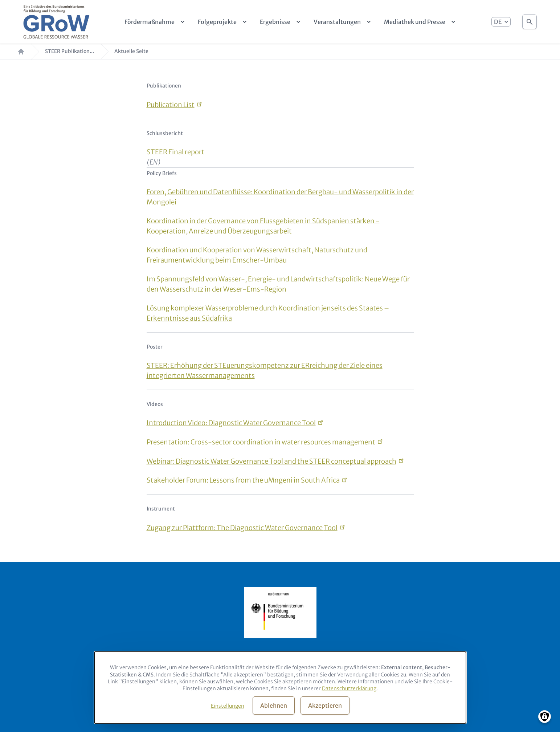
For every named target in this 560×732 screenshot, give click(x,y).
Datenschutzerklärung (349, 688)
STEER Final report (175, 152)
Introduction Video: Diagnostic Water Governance (231, 423)
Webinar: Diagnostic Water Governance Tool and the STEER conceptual (271, 461)
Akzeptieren (325, 705)
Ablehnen (274, 705)
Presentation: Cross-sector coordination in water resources (261, 442)
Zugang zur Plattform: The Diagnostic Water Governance (242, 528)
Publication (171, 105)
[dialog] (280, 688)
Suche (530, 20)
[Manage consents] (545, 717)
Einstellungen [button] (228, 706)
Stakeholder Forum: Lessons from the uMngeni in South (243, 480)
